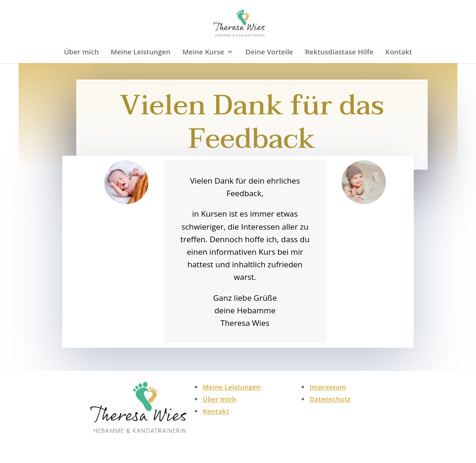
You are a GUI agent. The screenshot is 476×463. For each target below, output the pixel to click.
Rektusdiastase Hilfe (339, 52)
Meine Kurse (203, 52)
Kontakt (399, 52)
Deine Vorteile (269, 52)
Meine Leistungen (140, 52)
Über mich (81, 52)
